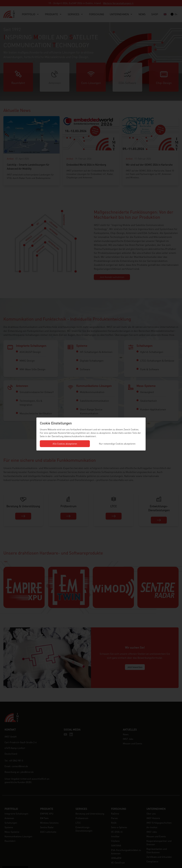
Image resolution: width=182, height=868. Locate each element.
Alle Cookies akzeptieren (65, 444)
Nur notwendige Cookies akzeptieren (117, 444)
